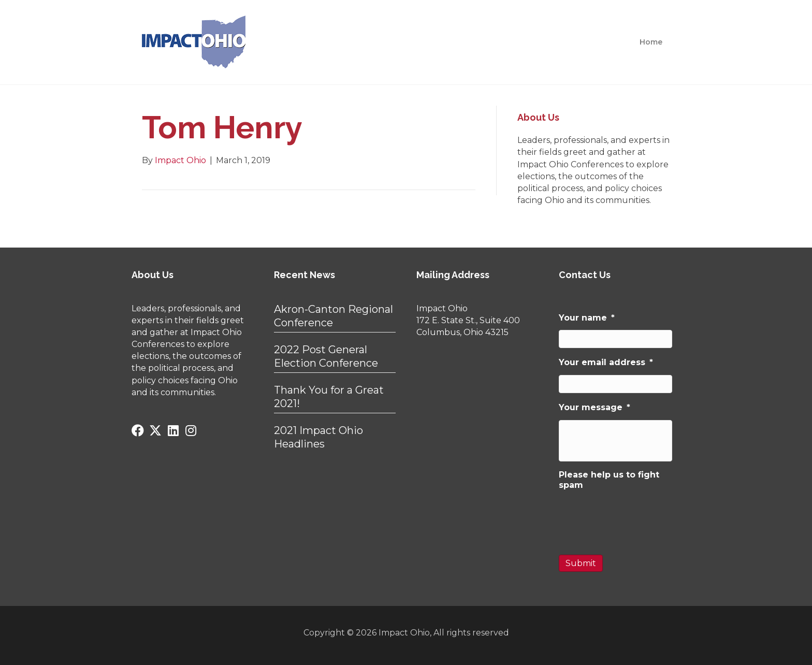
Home (651, 42)
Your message (594, 407)
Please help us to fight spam (609, 480)
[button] (138, 430)
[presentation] (637, 518)
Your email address (606, 362)
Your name (587, 318)
